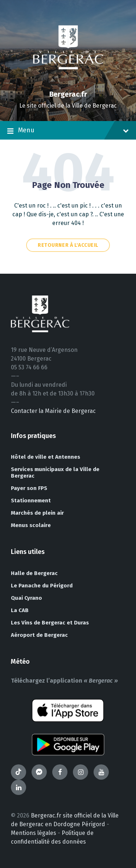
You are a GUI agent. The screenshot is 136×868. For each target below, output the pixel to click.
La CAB (20, 610)
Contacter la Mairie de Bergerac (53, 411)
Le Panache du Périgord (42, 586)
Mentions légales (34, 833)
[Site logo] (68, 82)
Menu (68, 131)
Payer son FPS (29, 488)
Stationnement (31, 501)
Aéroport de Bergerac (39, 635)
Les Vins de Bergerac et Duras (50, 623)
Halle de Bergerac (34, 573)
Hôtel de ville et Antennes (46, 457)
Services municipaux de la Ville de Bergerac (55, 473)
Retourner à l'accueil (68, 245)
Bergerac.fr (68, 94)
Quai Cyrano (26, 598)
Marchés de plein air (37, 513)
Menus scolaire (31, 525)
